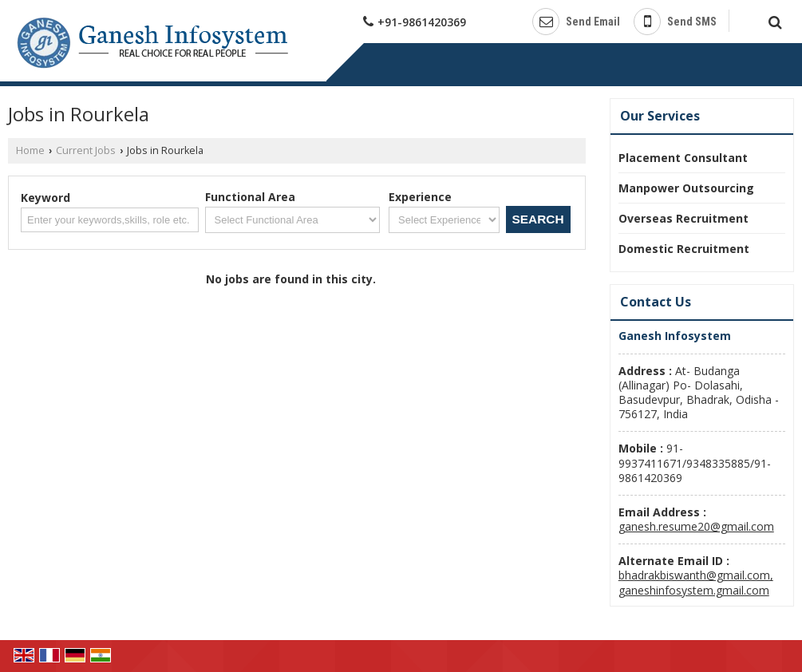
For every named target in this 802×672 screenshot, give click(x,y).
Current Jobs (86, 150)
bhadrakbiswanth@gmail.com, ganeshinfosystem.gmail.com (696, 582)
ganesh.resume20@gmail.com (696, 526)
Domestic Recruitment (684, 249)
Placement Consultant (683, 158)
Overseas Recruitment (683, 218)
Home (30, 150)
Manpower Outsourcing (686, 188)
